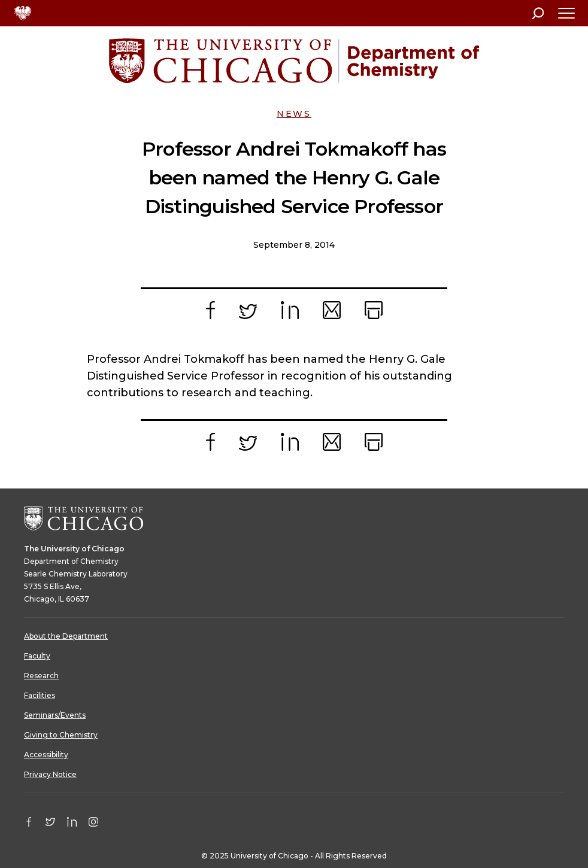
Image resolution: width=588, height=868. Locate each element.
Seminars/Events (55, 715)
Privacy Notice (50, 774)
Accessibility (46, 755)
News (294, 114)
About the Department (66, 636)
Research (41, 676)
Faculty (37, 656)
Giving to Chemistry (61, 735)
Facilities (40, 695)
